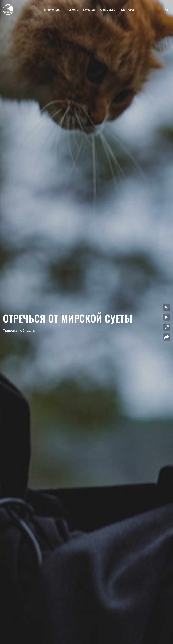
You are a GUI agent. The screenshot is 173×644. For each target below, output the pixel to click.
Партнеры (127, 10)
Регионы (73, 10)
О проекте (108, 10)
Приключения (53, 10)
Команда (89, 10)
